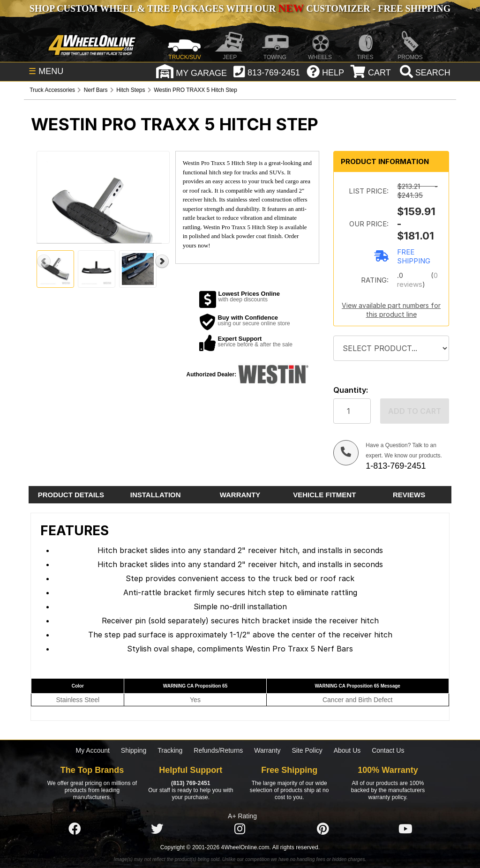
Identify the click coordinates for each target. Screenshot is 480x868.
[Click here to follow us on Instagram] (240, 829)
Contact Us (388, 750)
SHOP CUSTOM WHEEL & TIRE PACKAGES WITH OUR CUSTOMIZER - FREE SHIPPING (240, 8)
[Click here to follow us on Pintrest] (323, 829)
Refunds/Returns (218, 750)
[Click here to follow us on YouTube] (405, 829)
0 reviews (417, 280)
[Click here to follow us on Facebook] (75, 829)
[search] (424, 73)
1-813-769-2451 (396, 466)
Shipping (134, 750)
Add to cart (415, 411)
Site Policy (307, 750)
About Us (347, 750)
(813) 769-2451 (191, 783)
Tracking (170, 750)
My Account (93, 750)
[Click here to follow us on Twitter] (157, 829)
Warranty (267, 750)
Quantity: (351, 390)
